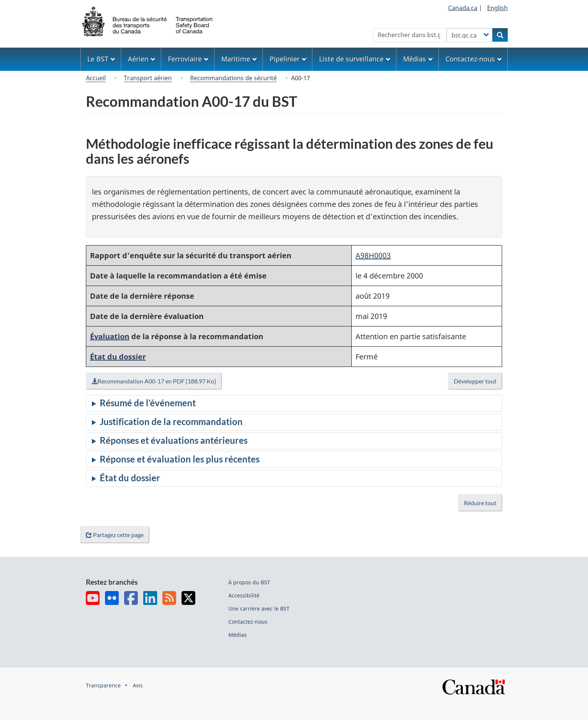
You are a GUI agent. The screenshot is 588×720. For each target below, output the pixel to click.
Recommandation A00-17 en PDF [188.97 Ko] (156, 381)
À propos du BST (249, 582)
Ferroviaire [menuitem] (188, 59)
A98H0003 (373, 255)
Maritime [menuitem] (239, 59)
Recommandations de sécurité (233, 78)
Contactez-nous (248, 622)
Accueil (96, 78)
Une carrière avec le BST (259, 608)
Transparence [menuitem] (103, 685)
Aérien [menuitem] (142, 59)
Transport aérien (148, 78)
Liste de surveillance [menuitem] (355, 59)
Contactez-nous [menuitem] (474, 59)
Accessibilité (244, 595)
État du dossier (118, 357)
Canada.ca (463, 8)
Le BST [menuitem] (101, 59)
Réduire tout (480, 503)
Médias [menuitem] (418, 59)
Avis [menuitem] (138, 685)
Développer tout (475, 381)
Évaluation (110, 336)
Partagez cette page (116, 535)
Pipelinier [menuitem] (288, 59)
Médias (238, 635)
